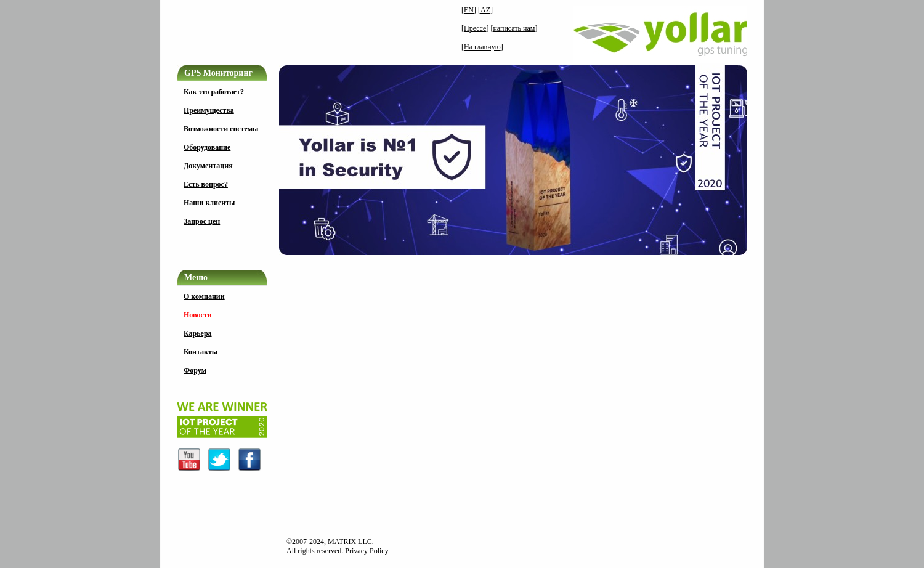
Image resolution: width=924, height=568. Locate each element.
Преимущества (209, 110)
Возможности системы (221, 129)
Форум (195, 370)
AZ (485, 10)
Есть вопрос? (206, 184)
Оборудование (207, 147)
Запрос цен (202, 221)
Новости (198, 315)
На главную (482, 47)
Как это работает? (214, 92)
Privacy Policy (367, 551)
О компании (204, 296)
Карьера (198, 333)
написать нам (514, 28)
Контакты (201, 352)
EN (469, 10)
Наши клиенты (209, 203)
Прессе (475, 28)
